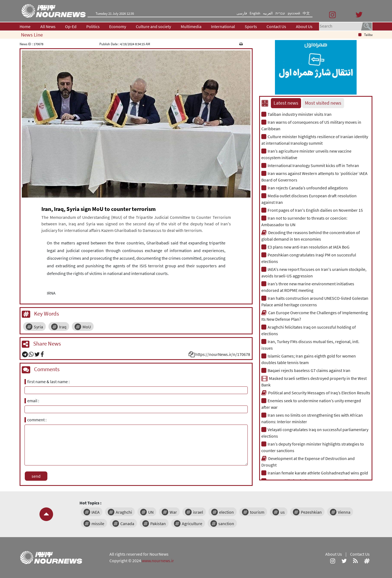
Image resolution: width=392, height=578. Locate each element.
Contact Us (276, 26)
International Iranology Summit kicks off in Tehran (310, 165)
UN (151, 512)
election (226, 512)
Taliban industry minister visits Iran (296, 114)
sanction (226, 523)
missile (98, 523)
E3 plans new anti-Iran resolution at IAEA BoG (305, 247)
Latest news (286, 103)
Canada (127, 523)
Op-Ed (71, 26)
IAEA (96, 512)
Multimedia (191, 26)
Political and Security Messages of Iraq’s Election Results (316, 393)
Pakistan (158, 523)
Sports (251, 26)
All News (48, 26)
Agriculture (192, 523)
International (223, 26)
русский (294, 13)
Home (25, 26)
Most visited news (323, 103)
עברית (280, 13)
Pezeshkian (311, 512)
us (283, 512)
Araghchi (124, 512)
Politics (93, 26)
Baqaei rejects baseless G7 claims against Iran (306, 370)
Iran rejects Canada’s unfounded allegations (305, 188)
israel (198, 512)
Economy (118, 26)
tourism (257, 512)
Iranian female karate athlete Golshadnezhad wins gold (315, 473)
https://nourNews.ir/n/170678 (223, 354)
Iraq (63, 327)
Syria (38, 327)
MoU (87, 327)
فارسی (242, 13)
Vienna (344, 512)
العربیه (268, 13)
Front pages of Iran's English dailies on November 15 (312, 210)
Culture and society (153, 26)
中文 (306, 13)
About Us (304, 26)
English (255, 13)
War (173, 512)
